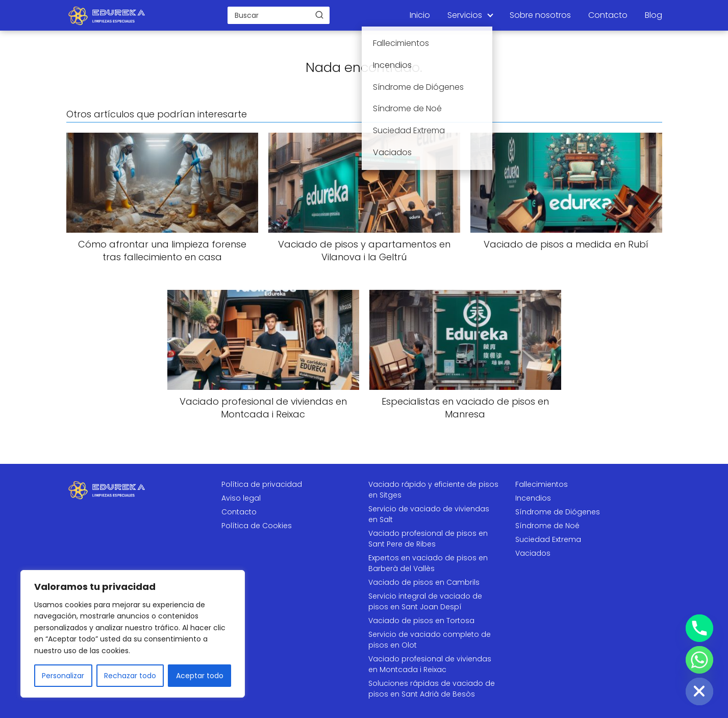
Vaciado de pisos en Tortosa (421, 621)
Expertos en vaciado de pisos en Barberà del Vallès (428, 563)
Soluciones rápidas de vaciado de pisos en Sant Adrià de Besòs (432, 689)
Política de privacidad (262, 484)
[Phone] (699, 628)
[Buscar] (319, 15)
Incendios (533, 498)
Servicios (465, 15)
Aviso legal (241, 498)
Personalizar (63, 676)
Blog (654, 15)
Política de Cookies (257, 526)
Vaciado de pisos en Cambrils (424, 582)
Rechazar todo (130, 676)
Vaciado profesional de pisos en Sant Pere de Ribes (428, 539)
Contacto (608, 15)
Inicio (420, 15)
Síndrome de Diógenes (558, 512)
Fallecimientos (542, 484)
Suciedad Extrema (548, 539)
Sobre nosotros (540, 15)
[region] (133, 634)
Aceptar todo (200, 676)
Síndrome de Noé (547, 526)
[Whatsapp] (699, 660)
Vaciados (533, 553)
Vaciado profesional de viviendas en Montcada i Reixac (430, 664)
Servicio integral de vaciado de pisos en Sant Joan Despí (425, 601)
